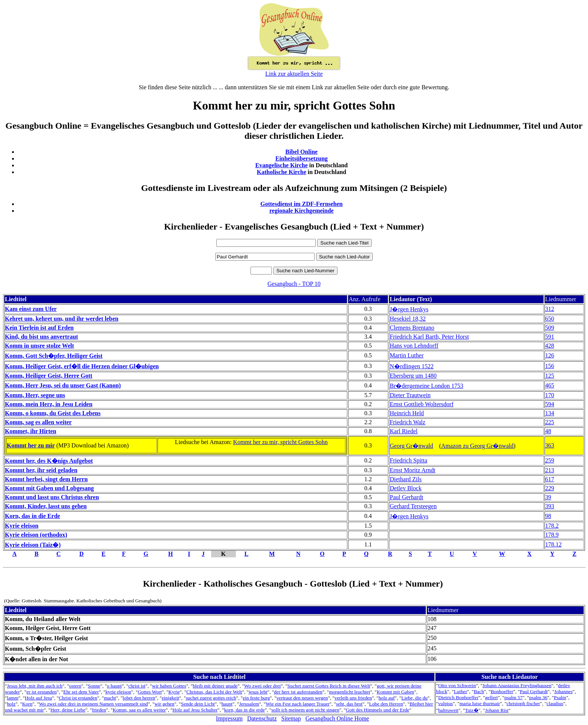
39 (548, 497)
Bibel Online (301, 152)
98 (548, 516)
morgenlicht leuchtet (349, 692)
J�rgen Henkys (409, 309)
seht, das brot (349, 704)
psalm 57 (514, 697)
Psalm (560, 697)
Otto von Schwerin (457, 685)
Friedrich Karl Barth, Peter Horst (429, 337)
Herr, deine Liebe (68, 710)
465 (550, 385)
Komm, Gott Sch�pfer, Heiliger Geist (54, 356)
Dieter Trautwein (410, 395)
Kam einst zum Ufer (31, 309)
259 (550, 460)
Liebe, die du (414, 698)
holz (11, 704)
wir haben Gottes (169, 686)
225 (550, 422)
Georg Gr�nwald (411, 446)
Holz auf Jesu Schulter (195, 710)
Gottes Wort (150, 692)
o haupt (114, 686)
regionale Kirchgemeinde (301, 211)
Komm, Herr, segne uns (35, 395)
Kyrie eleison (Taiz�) (33, 545)
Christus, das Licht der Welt (214, 692)
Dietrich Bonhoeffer (458, 697)
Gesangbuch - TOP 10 (294, 284)
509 (550, 328)
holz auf (386, 698)
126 (550, 355)
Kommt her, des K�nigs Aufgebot (49, 461)
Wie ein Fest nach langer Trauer (297, 704)
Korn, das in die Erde (32, 516)
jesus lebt (258, 692)
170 (550, 395)
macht (110, 698)
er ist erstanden (42, 692)
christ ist (137, 686)
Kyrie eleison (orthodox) (36, 535)
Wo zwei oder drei (262, 686)
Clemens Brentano (412, 328)
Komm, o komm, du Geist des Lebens (53, 413)
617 (550, 479)
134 (550, 413)
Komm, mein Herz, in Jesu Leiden (49, 404)
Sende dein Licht (198, 704)
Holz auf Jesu (38, 698)
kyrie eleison (118, 692)
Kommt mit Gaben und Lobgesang (49, 488)
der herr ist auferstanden (298, 692)
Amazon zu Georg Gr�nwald (477, 446)
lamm (12, 698)
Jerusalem (249, 704)
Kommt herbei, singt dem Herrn (46, 479)
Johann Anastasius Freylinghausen (517, 685)
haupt (227, 704)
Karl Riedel (403, 431)
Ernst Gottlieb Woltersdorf (421, 404)
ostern (75, 686)
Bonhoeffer (502, 691)
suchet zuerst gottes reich (211, 698)
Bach (479, 691)
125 (550, 376)
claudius (555, 703)
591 (550, 337)
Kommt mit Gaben (396, 692)
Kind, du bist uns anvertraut (41, 337)
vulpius (445, 703)
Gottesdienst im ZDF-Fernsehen (301, 204)
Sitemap (291, 718)
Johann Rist (497, 710)
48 (548, 431)
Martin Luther (406, 355)
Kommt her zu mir (31, 445)
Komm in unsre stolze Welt (39, 346)
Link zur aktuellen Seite (294, 74)
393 (550, 506)
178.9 (552, 535)
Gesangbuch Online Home (337, 718)
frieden (99, 710)
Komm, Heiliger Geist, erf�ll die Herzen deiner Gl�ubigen (82, 366)
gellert (491, 697)
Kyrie (174, 692)
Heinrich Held (407, 413)
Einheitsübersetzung (301, 158)
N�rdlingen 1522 (412, 366)
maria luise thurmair (480, 703)
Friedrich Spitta (408, 460)
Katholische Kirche (282, 172)
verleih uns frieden (353, 698)
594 (550, 404)
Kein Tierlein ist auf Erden (39, 328)
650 (550, 319)
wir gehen (164, 704)
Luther (460, 691)
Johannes (563, 691)
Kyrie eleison (22, 526)
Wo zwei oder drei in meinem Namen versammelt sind (94, 704)
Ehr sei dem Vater (81, 692)
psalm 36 (538, 697)
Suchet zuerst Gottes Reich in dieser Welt (329, 686)
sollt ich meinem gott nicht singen (305, 710)
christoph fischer (523, 703)
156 (550, 366)
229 (550, 488)
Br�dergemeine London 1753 (426, 386)
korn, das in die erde (244, 710)
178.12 (553, 544)
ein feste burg (256, 698)
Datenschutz (262, 718)
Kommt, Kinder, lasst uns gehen (46, 506)
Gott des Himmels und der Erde (377, 710)
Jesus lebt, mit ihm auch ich (34, 686)
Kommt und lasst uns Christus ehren (52, 497)
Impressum (229, 718)
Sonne (94, 686)
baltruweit (448, 710)
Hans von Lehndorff (414, 346)
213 (550, 470)
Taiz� (472, 710)
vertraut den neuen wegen (302, 698)
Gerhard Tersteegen (413, 506)
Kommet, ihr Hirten (31, 431)
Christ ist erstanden (78, 698)
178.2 (552, 526)
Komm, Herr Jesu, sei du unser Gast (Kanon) (63, 385)
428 (550, 346)
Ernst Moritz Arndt (412, 470)
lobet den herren (139, 698)
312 (550, 309)
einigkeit (170, 698)
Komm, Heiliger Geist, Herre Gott (49, 376)
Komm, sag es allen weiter (38, 422)
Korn (27, 704)
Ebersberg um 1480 (413, 376)
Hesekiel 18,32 (408, 319)
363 (550, 445)
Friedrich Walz (407, 422)
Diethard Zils (406, 479)
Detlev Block (406, 488)
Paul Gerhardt (406, 497)
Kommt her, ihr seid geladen (41, 470)
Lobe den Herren (386, 704)
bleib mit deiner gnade (215, 686)
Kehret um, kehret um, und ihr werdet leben (62, 319)
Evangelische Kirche (282, 165)
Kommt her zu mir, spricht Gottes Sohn (280, 442)
